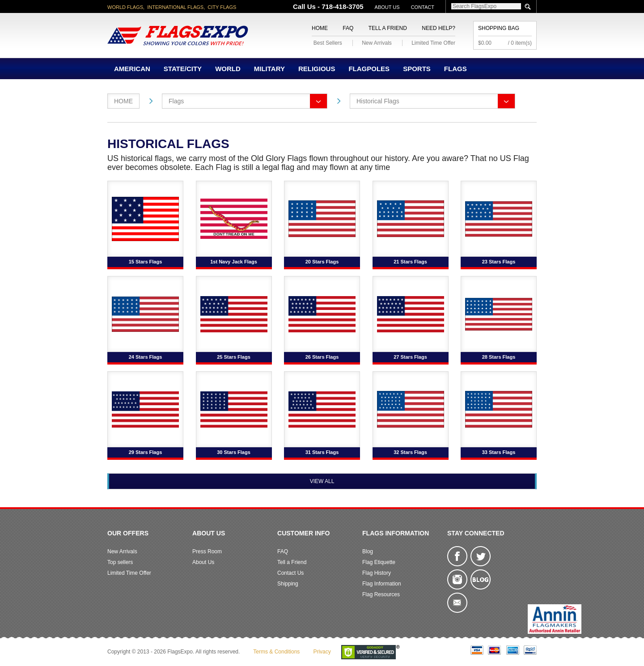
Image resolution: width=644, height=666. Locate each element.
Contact (423, 7)
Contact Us (290, 573)
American (132, 69)
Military (269, 69)
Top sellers (120, 562)
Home (320, 28)
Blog (368, 551)
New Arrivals (377, 43)
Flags (455, 69)
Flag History (377, 573)
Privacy (322, 652)
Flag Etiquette (379, 562)
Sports (417, 69)
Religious (317, 69)
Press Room (207, 551)
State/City (183, 69)
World (228, 69)
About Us (387, 7)
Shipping (288, 584)
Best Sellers (328, 43)
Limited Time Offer (433, 43)
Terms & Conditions (276, 652)
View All (322, 481)
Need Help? (439, 28)
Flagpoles (369, 69)
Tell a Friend (388, 28)
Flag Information (382, 584)
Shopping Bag (499, 28)
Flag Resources (381, 594)
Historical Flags (378, 101)
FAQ (348, 28)
